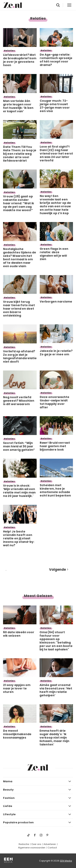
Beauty (8, 790)
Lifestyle (9, 814)
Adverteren (50, 844)
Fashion (9, 798)
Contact (52, 848)
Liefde (8, 806)
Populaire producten (18, 822)
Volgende (57, 569)
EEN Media (66, 861)
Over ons (36, 844)
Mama (8, 781)
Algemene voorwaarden (32, 848)
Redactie (24, 844)
